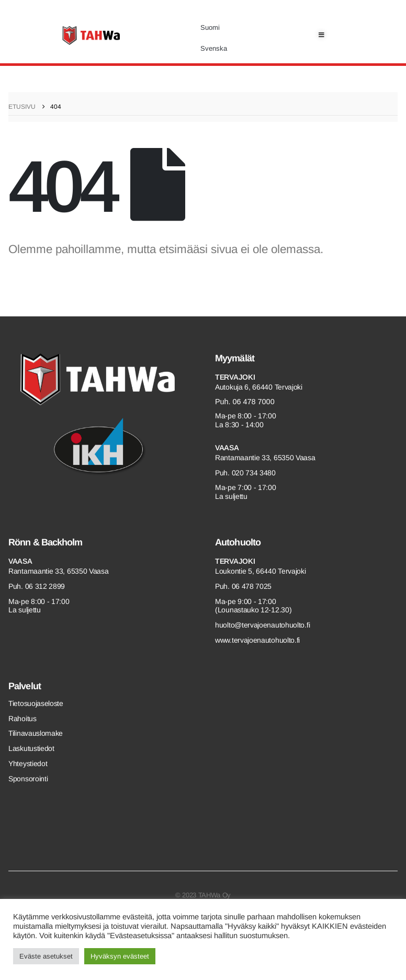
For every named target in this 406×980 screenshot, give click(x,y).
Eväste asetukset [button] (46, 956)
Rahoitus (22, 719)
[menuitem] (214, 28)
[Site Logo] (91, 36)
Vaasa (227, 448)
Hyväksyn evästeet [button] (120, 956)
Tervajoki (235, 377)
